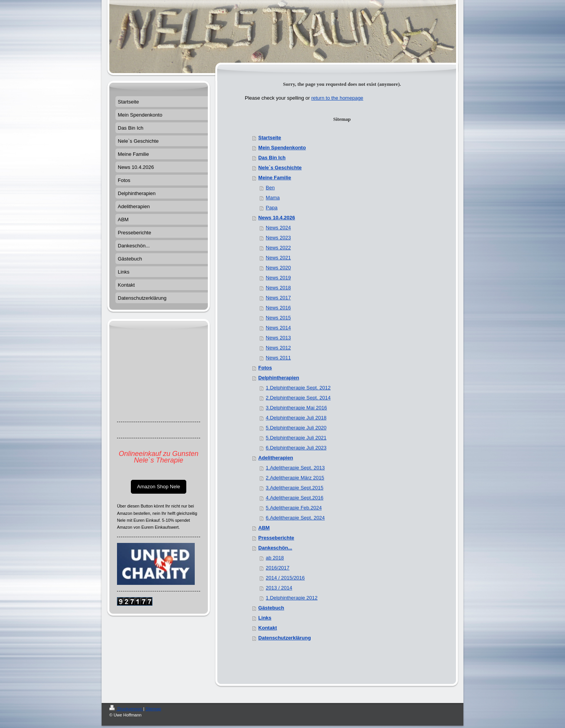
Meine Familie (275, 178)
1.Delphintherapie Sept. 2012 (298, 388)
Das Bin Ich (272, 158)
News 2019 (278, 278)
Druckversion (126, 709)
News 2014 (278, 328)
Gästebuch (271, 608)
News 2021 (278, 258)
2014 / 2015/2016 (285, 578)
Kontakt (267, 628)
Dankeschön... (275, 548)
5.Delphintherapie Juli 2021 (296, 438)
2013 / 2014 (279, 588)
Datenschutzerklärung (285, 638)
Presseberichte (276, 538)
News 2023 (278, 238)
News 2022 (278, 248)
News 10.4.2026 (277, 218)
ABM (264, 528)
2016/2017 (278, 568)
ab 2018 (275, 558)
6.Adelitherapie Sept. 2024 (295, 518)
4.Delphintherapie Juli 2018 (296, 418)
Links (265, 618)
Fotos (265, 368)
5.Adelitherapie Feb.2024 (294, 508)
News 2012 (278, 348)
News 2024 (278, 228)
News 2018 (278, 288)
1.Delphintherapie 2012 (292, 598)
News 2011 (278, 358)
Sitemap (153, 709)
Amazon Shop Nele (159, 487)
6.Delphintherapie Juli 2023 (296, 448)
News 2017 (278, 298)
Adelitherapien (276, 458)
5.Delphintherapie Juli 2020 (296, 428)
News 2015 (278, 318)
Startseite (270, 138)
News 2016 (278, 308)
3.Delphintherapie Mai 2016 (297, 408)
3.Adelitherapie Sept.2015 (295, 488)
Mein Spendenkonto (282, 148)
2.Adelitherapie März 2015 (295, 478)
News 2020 (278, 268)
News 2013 (278, 338)
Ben (270, 188)
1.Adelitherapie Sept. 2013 (295, 468)
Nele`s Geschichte (280, 168)
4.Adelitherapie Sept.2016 (295, 498)
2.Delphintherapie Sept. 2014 (298, 398)
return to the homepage (337, 98)
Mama (273, 198)
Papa (272, 208)
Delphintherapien (279, 378)
